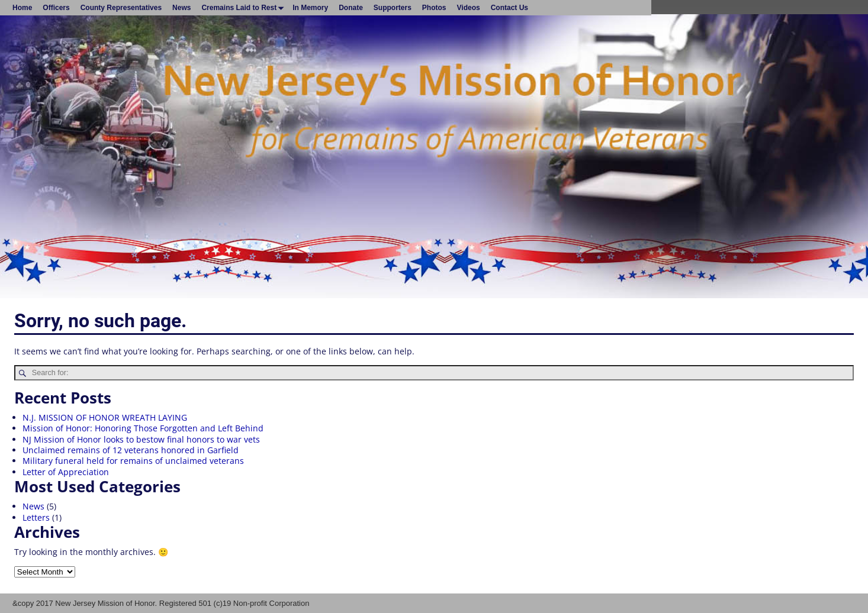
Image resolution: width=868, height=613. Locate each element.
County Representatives (121, 8)
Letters (36, 517)
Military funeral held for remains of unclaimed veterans (133, 461)
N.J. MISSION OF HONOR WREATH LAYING (105, 417)
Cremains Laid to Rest (244, 8)
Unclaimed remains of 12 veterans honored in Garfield (131, 450)
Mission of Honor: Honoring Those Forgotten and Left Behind (143, 428)
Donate (351, 8)
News (181, 8)
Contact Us (509, 8)
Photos (434, 8)
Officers (56, 8)
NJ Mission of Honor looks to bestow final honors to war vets (141, 439)
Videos (469, 8)
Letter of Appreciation (66, 472)
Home (22, 8)
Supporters (393, 8)
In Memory (310, 8)
